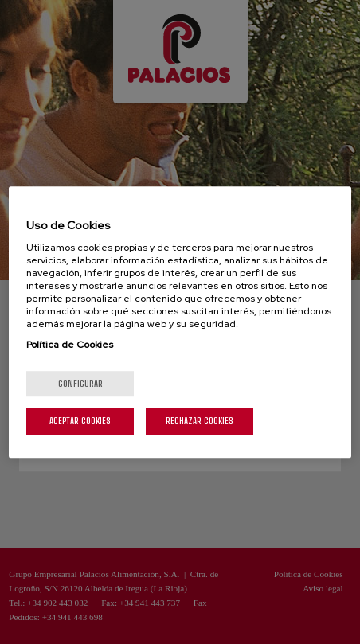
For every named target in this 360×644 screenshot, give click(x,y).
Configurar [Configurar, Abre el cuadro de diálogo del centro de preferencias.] (80, 383)
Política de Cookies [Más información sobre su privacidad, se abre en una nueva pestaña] (70, 345)
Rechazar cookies (200, 421)
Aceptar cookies (80, 421)
